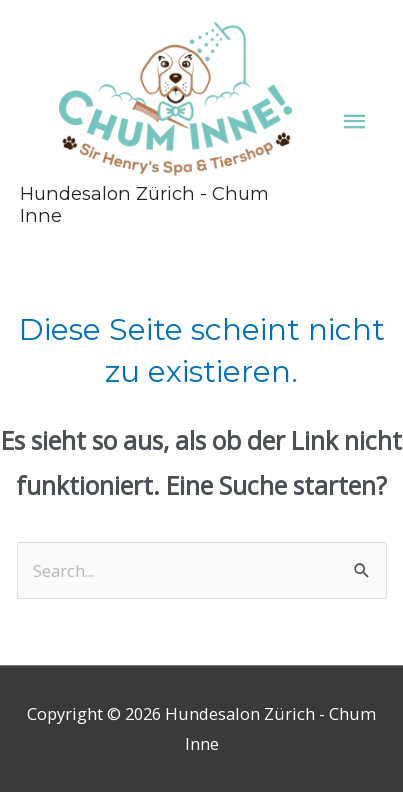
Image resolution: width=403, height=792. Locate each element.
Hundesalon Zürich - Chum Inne (144, 204)
